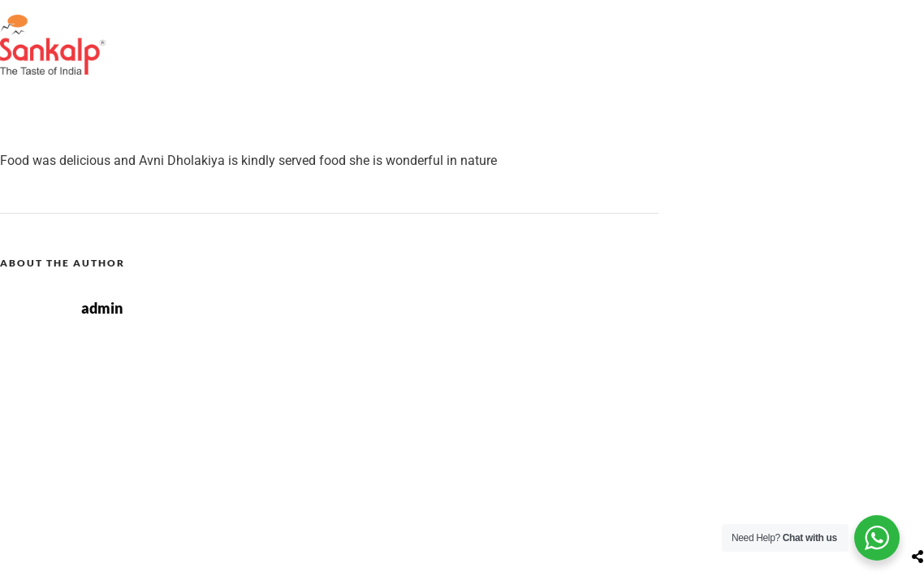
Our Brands (872, 27)
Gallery (683, 27)
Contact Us (770, 27)
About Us (362, 27)
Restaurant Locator (480, 27)
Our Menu (599, 27)
